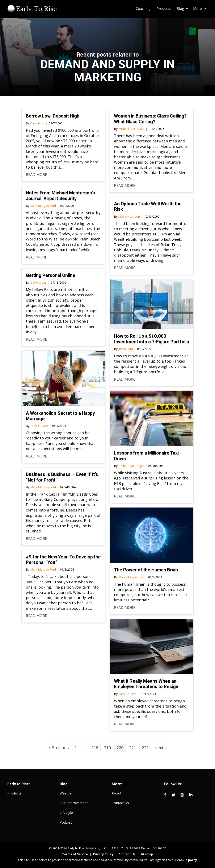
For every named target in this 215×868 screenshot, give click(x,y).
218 (95, 748)
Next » (161, 748)
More (197, 9)
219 (107, 748)
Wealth (65, 793)
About (117, 793)
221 (133, 748)
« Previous (59, 748)
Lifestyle (66, 812)
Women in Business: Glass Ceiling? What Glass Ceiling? (150, 119)
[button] (187, 9)
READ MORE (36, 174)
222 (145, 748)
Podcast (66, 822)
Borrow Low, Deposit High (53, 116)
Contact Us (120, 803)
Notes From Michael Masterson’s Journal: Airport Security (60, 196)
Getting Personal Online (50, 275)
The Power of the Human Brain (146, 570)
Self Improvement (74, 803)
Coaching (143, 9)
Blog (180, 9)
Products (164, 9)
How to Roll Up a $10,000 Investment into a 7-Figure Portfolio (152, 339)
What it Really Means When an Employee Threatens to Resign (146, 684)
